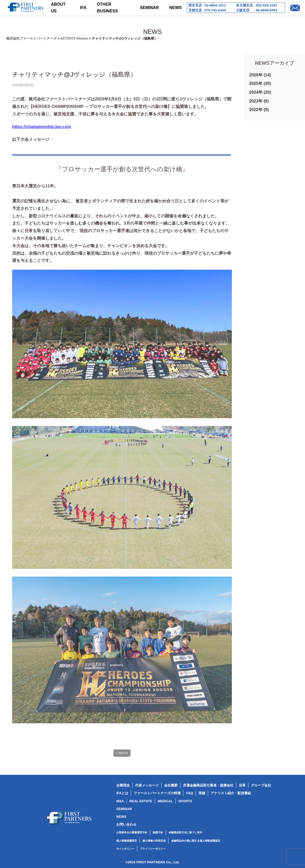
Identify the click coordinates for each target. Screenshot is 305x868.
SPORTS (185, 801)
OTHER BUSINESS (108, 8)
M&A (120, 801)
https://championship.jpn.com (42, 137)
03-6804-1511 (215, 5)
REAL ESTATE (141, 801)
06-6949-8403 (267, 10)
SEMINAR (149, 8)
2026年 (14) (260, 75)
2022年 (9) (259, 110)
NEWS (176, 8)
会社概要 (171, 785)
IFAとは (122, 793)
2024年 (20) (260, 92)
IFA (83, 8)
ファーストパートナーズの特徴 (157, 793)
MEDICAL (165, 801)
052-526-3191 (267, 5)
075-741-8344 (215, 10)
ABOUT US (58, 8)
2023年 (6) (259, 101)
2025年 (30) (260, 83)
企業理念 (123, 785)
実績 (202, 793)
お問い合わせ (126, 824)
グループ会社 (261, 785)
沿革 (242, 785)
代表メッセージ (147, 785)
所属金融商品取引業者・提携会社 (208, 785)
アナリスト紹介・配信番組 (231, 793)
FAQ (190, 793)
